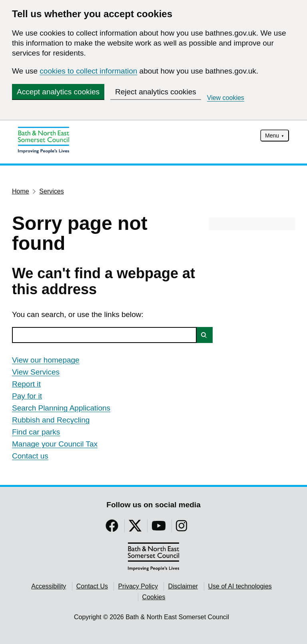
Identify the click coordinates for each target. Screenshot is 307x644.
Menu (272, 136)
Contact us (30, 456)
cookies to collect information (88, 71)
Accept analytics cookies (58, 92)
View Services (36, 372)
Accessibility (49, 586)
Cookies (154, 597)
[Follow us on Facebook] (112, 528)
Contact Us (92, 586)
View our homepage (46, 360)
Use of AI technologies (240, 586)
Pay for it (27, 396)
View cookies (226, 98)
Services (51, 191)
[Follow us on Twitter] (135, 528)
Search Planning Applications (61, 408)
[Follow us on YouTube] (159, 528)
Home (21, 191)
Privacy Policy (138, 586)
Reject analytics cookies (156, 92)
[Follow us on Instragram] (181, 528)
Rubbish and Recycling (51, 420)
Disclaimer (183, 586)
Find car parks (36, 432)
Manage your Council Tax (55, 444)
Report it (26, 384)
